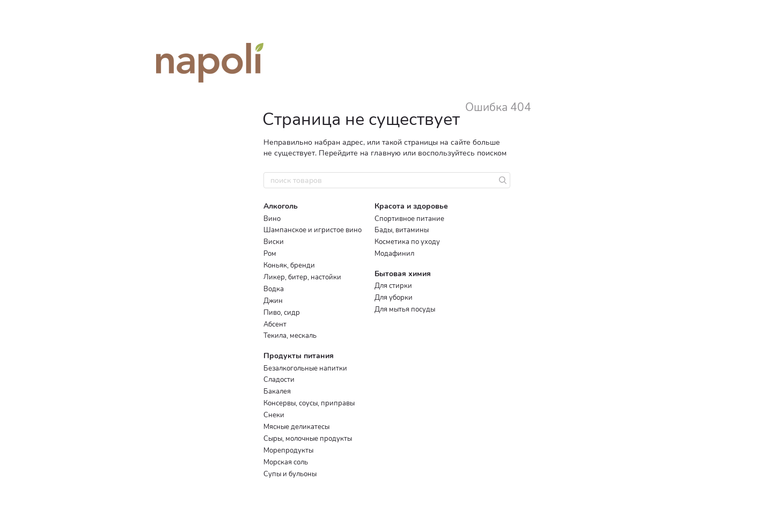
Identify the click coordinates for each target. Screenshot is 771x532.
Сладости (279, 380)
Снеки (274, 415)
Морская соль (286, 462)
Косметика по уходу (407, 242)
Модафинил (394, 254)
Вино (272, 219)
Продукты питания (299, 356)
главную (386, 153)
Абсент (275, 324)
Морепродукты (288, 450)
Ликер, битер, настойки (302, 277)
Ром (270, 254)
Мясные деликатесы (296, 427)
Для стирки (393, 286)
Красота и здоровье (411, 206)
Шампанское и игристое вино (313, 230)
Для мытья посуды (405, 309)
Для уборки (394, 298)
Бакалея (277, 391)
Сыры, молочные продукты (308, 439)
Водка (274, 289)
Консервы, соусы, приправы (309, 403)
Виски (274, 242)
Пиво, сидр (282, 313)
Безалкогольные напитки (305, 368)
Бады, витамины (402, 230)
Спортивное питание (409, 219)
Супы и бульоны (290, 474)
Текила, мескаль (290, 336)
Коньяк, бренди (289, 265)
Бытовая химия (403, 274)
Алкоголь (281, 206)
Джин (273, 301)
